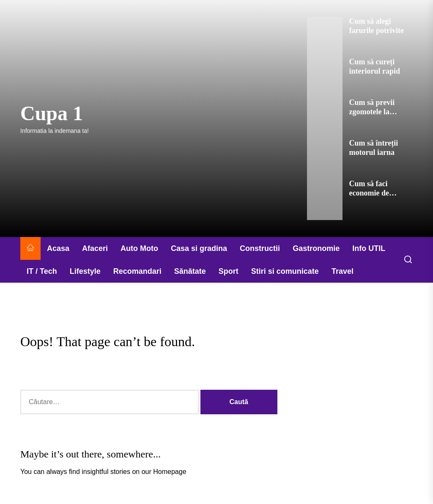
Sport (229, 271)
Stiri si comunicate (285, 271)
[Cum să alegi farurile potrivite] (325, 37)
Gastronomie (316, 248)
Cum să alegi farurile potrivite (377, 26)
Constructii (260, 248)
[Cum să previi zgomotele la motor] (325, 118)
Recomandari (137, 271)
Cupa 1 (52, 113)
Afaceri (95, 248)
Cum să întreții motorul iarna (374, 148)
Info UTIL (369, 248)
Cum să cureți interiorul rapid (375, 66)
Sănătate (190, 271)
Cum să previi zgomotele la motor (372, 112)
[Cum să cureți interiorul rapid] (325, 78)
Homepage (170, 472)
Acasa (58, 248)
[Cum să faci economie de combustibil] (325, 200)
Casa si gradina (199, 248)
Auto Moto (139, 248)
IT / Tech (42, 271)
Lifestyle (85, 271)
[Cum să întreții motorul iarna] (325, 159)
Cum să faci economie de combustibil (369, 193)
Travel (343, 271)
